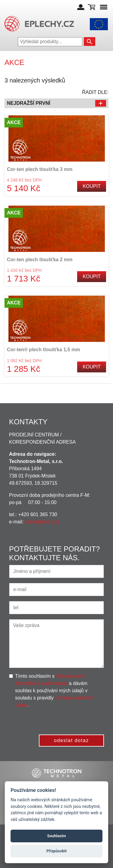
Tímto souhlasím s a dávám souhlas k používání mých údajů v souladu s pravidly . (55, 691)
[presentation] (58, 721)
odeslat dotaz (71, 740)
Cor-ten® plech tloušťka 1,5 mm (44, 350)
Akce (14, 122)
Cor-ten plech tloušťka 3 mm (40, 169)
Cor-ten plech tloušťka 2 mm (40, 260)
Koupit (92, 186)
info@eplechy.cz (42, 522)
